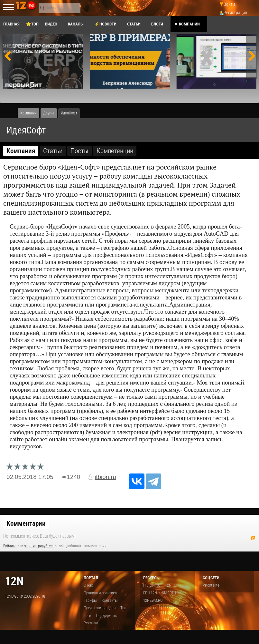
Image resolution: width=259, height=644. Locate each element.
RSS (253, 538)
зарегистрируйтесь (39, 546)
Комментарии (26, 523)
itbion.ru (105, 477)
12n (14, 581)
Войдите (10, 546)
